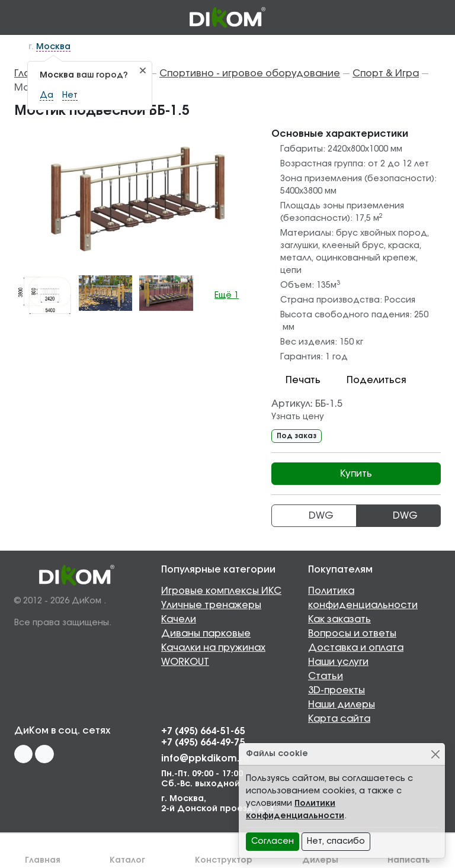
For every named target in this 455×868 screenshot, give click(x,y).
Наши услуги (338, 662)
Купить (356, 474)
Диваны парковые (206, 634)
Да (47, 95)
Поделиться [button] (369, 380)
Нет (70, 95)
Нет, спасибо (336, 841)
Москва (53, 47)
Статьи (326, 676)
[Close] (435, 754)
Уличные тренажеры (211, 605)
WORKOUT (185, 662)
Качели (179, 619)
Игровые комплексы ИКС (221, 591)
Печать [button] (296, 380)
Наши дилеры (342, 705)
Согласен (273, 841)
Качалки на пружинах (213, 648)
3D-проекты (337, 690)
